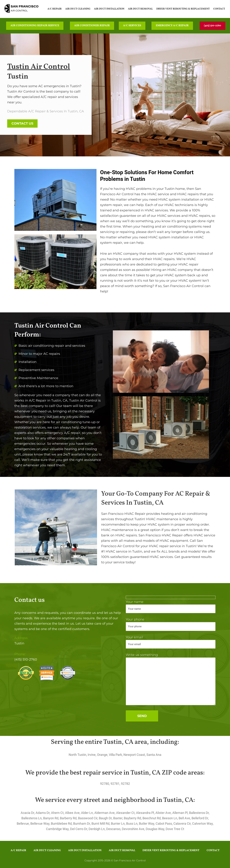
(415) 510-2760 (26, 659)
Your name (171, 607)
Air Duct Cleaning (78, 9)
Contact (219, 9)
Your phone (171, 624)
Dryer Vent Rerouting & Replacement (183, 9)
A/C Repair (55, 9)
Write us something (171, 680)
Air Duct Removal (140, 9)
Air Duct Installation (109, 9)
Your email (171, 642)
